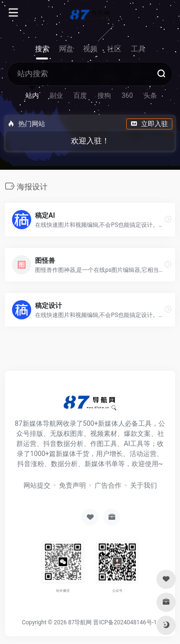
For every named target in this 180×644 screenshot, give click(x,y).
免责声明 (72, 485)
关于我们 (144, 485)
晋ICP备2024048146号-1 (125, 622)
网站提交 (37, 485)
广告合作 (108, 485)
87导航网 (80, 622)
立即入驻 (149, 124)
